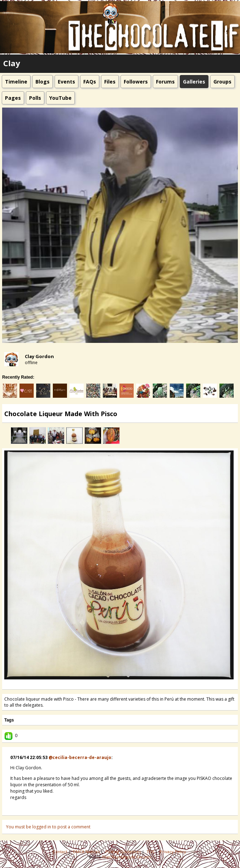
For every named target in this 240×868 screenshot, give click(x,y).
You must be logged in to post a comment (48, 827)
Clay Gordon (39, 356)
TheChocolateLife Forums (126, 857)
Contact (61, 852)
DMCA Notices (87, 852)
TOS (151, 852)
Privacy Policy (174, 852)
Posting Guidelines (124, 852)
